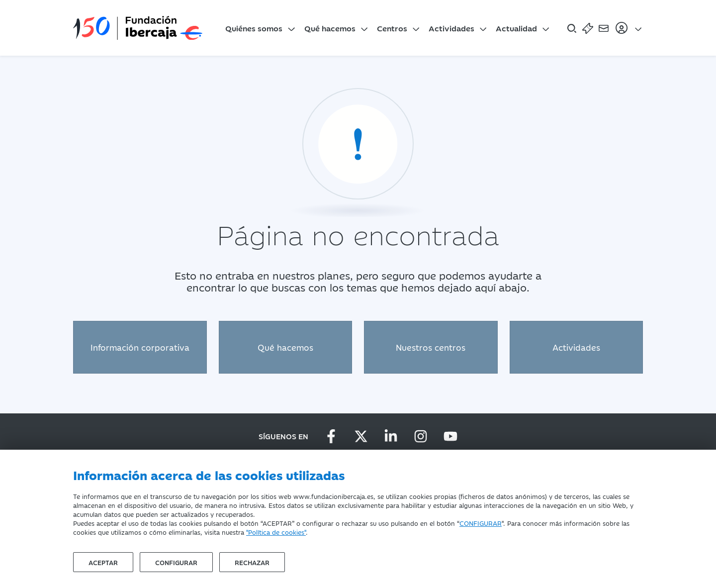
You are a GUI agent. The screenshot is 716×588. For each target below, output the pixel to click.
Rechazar (252, 562)
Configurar (176, 562)
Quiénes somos (254, 28)
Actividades (451, 28)
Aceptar (103, 562)
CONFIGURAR (481, 523)
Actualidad (516, 28)
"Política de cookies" (276, 532)
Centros (392, 28)
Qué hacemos (330, 28)
